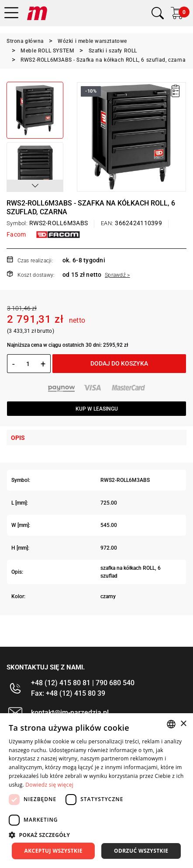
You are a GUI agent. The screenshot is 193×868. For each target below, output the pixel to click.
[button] (35, 186)
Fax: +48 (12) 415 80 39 (68, 693)
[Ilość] (28, 364)
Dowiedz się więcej (49, 785)
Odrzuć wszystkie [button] (141, 851)
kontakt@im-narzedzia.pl (70, 713)
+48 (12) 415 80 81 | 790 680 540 (83, 683)
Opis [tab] (18, 438)
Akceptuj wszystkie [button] (53, 851)
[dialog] (96, 791)
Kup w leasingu (97, 409)
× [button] (183, 724)
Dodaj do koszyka (119, 363)
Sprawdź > (117, 275)
